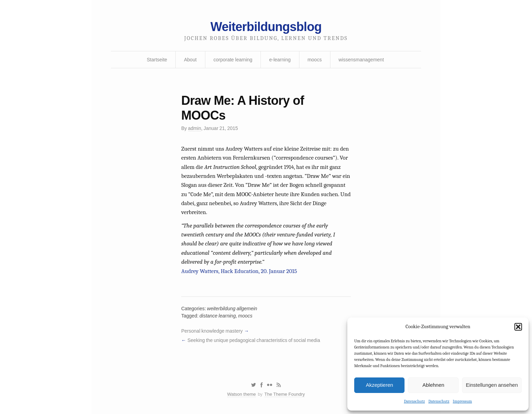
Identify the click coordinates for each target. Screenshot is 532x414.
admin (195, 128)
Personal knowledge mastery (212, 331)
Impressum (462, 401)
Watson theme (241, 394)
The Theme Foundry (285, 394)
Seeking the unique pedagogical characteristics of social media (254, 340)
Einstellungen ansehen (492, 385)
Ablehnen (433, 385)
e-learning (280, 60)
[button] (518, 327)
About (190, 60)
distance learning (218, 316)
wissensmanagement (361, 60)
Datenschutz (414, 401)
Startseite (157, 60)
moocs (314, 60)
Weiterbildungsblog (266, 27)
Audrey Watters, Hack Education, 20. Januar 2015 (239, 271)
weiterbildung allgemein (232, 309)
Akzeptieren (380, 385)
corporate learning (233, 60)
